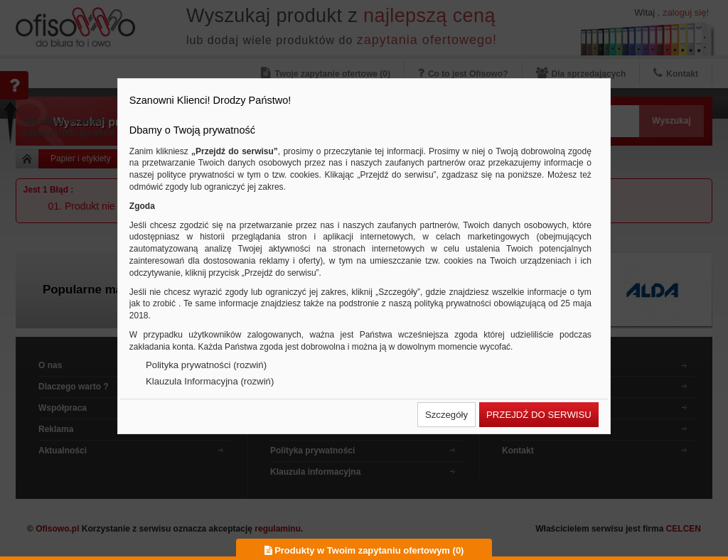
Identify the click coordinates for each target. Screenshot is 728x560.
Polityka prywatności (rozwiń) (206, 365)
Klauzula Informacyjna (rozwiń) (210, 381)
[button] (446, 415)
